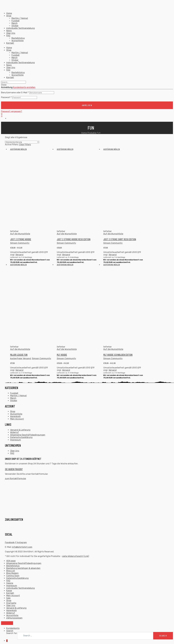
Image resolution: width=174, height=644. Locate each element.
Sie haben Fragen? (14, 469)
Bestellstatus (18, 38)
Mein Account (17, 419)
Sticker (15, 26)
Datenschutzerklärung (21, 437)
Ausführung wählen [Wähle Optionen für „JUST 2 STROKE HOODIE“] (18, 149)
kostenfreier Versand (21, 358)
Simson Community (20, 243)
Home (9, 13)
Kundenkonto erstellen (24, 87)
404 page (11, 561)
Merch (14, 23)
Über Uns (11, 33)
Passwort (6, 97)
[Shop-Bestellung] (22, 142)
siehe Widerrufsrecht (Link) (76, 556)
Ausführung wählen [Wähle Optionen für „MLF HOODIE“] (65, 265)
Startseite (11, 603)
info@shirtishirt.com (22, 547)
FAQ (8, 36)
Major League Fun (19, 355)
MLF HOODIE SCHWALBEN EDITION (118, 355)
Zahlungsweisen (14, 618)
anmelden (87, 105)
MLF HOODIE (62, 355)
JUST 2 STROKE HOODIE (21, 239)
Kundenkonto (13, 628)
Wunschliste (18, 41)
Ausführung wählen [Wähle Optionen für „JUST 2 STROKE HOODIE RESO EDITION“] (65, 149)
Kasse (9, 591)
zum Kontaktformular (16, 479)
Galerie (10, 583)
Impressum (16, 440)
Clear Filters (25, 145)
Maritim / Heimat (20, 18)
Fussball (15, 21)
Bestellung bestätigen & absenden (23, 568)
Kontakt (10, 43)
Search (10, 631)
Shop (9, 16)
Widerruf (14, 432)
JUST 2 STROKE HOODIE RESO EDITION (74, 239)
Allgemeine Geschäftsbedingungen (28, 435)
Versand (19, 255)
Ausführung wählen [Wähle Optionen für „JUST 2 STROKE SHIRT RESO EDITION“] (112, 149)
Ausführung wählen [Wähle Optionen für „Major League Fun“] (18, 265)
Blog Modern (12, 573)
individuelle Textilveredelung (21, 28)
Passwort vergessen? (12, 111)
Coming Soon (13, 576)
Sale (8, 598)
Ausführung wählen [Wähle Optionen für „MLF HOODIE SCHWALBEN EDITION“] (112, 265)
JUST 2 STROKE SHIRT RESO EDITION (120, 239)
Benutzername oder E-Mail (15, 93)
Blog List (11, 571)
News (9, 31)
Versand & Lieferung (20, 430)
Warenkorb (15, 416)
